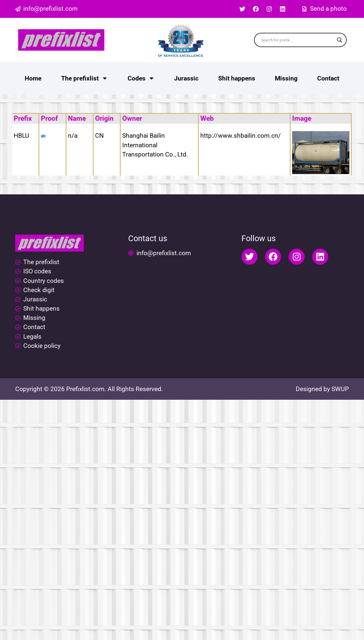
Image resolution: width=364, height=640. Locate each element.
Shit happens (237, 78)
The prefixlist (85, 78)
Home (33, 78)
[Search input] (298, 40)
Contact (328, 78)
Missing (286, 78)
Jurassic (186, 78)
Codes (141, 78)
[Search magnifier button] (340, 40)
